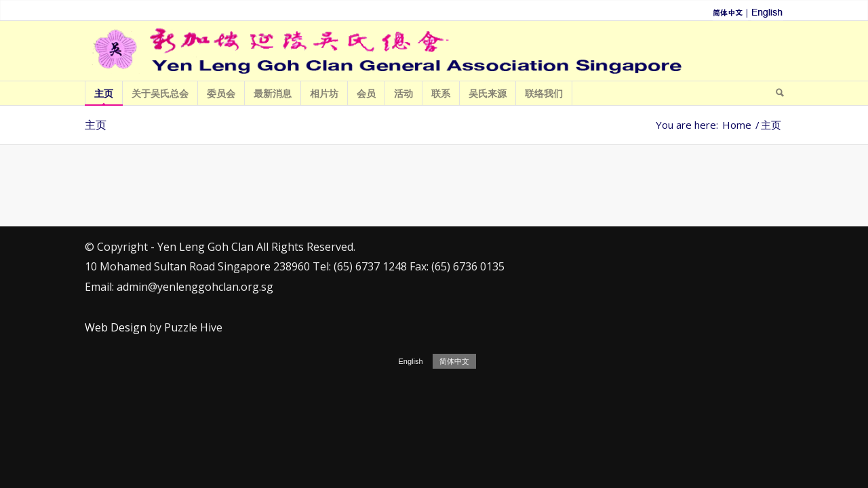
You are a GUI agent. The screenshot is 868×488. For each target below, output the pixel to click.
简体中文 (454, 361)
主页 (104, 96)
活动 (404, 96)
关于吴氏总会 (160, 96)
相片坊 (324, 96)
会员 (367, 96)
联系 (441, 96)
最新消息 (273, 96)
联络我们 (544, 96)
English (410, 361)
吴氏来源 (488, 96)
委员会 (221, 96)
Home (737, 125)
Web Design (116, 327)
